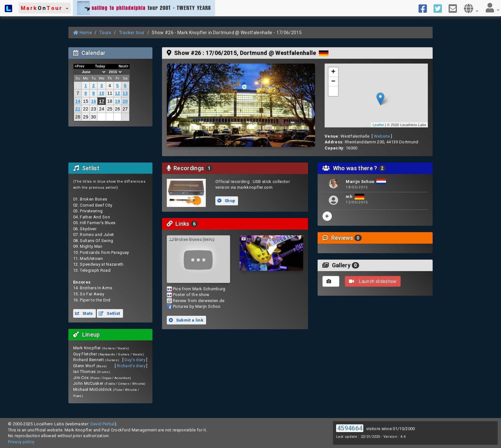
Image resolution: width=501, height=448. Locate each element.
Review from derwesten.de (199, 301)
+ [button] (334, 72)
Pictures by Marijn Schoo (197, 306)
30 (94, 117)
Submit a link (186, 320)
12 (118, 93)
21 (78, 109)
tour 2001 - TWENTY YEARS (144, 8)
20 (125, 101)
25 (110, 109)
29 (86, 117)
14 (78, 101)
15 (86, 101)
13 (125, 93)
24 (102, 109)
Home (83, 33)
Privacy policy (21, 442)
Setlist (109, 313)
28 (78, 117)
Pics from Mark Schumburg (199, 289)
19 (118, 101)
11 (110, 93)
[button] (45, 8)
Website (382, 136)
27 (125, 109)
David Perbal (103, 424)
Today (100, 66)
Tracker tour (132, 33)
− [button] (334, 82)
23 (94, 109)
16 (94, 101)
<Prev (80, 66)
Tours (105, 33)
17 (102, 101)
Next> (123, 66)
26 (118, 109)
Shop (226, 201)
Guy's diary (135, 360)
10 (102, 93)
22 (86, 109)
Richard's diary (131, 366)
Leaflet (378, 125)
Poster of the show (191, 295)
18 (110, 101)
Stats (84, 313)
